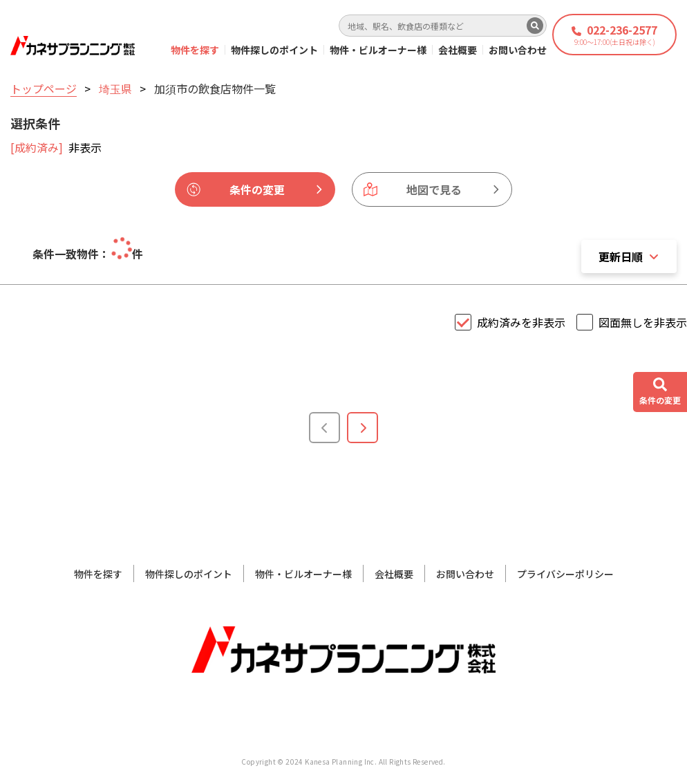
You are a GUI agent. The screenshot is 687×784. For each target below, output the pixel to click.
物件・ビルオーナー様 (378, 50)
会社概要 (458, 50)
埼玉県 (115, 88)
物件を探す (195, 50)
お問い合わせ (518, 50)
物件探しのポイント (274, 50)
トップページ (44, 88)
